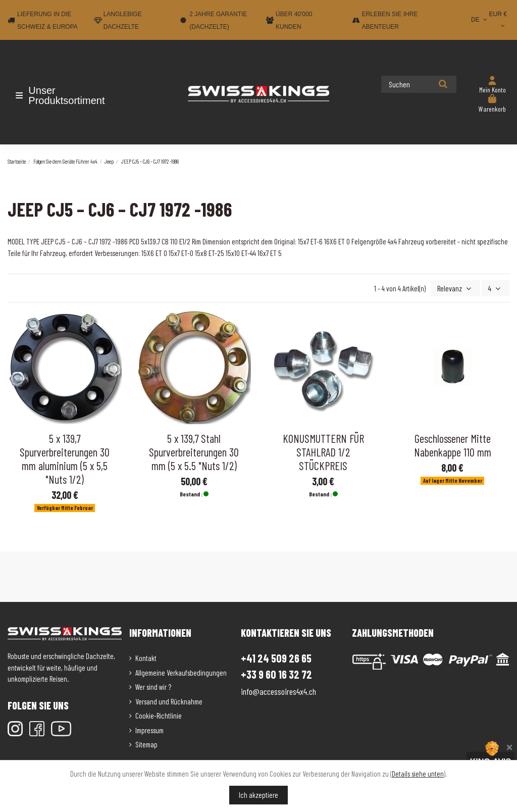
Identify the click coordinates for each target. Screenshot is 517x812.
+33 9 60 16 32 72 (276, 673)
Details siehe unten (418, 774)
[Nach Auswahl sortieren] (458, 288)
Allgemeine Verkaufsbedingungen (181, 672)
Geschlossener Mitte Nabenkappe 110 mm (453, 444)
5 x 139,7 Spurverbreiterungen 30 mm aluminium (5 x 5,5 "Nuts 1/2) (65, 458)
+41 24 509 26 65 (276, 657)
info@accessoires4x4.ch (278, 690)
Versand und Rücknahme (169, 700)
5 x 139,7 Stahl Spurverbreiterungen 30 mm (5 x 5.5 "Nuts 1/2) (194, 451)
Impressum (149, 729)
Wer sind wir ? (153, 686)
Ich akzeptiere (258, 795)
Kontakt (146, 657)
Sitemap (146, 743)
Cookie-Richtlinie (159, 715)
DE (480, 20)
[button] (67, 95)
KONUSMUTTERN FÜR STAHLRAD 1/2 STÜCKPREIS (323, 451)
